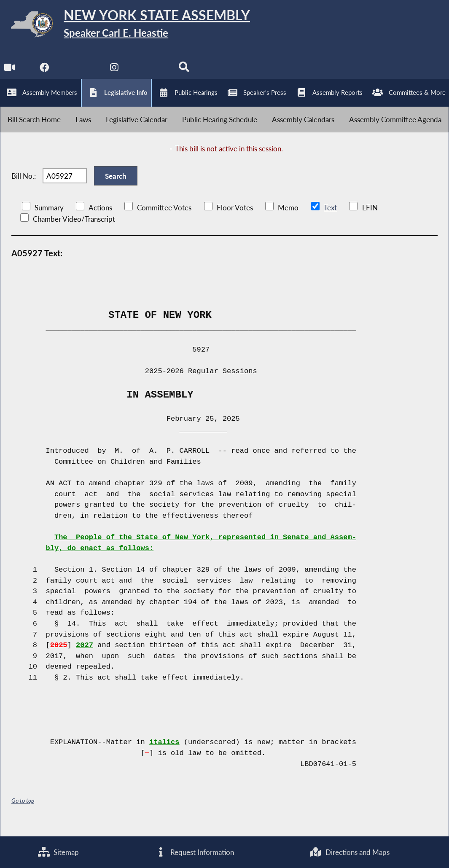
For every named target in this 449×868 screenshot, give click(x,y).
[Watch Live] (9, 72)
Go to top (23, 809)
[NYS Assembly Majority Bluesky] (150, 72)
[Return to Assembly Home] (131, 26)
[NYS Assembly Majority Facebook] (44, 72)
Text (330, 216)
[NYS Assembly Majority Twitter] (80, 72)
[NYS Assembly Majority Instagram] (115, 72)
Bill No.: (24, 183)
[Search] (185, 72)
